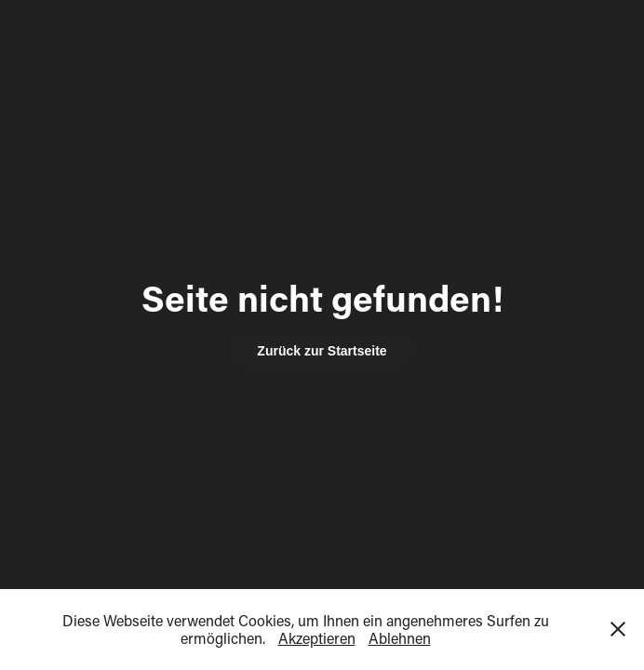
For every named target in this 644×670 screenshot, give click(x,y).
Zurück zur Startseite (322, 351)
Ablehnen (400, 638)
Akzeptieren (317, 638)
